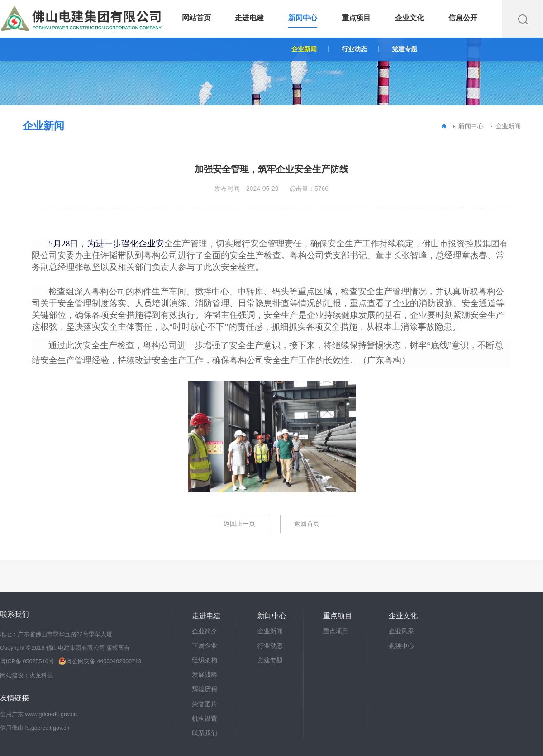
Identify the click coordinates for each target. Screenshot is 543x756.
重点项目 (356, 18)
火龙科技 (41, 676)
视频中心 (401, 646)
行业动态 (354, 49)
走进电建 (249, 18)
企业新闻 (304, 49)
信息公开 (463, 18)
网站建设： (15, 676)
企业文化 (410, 18)
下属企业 (205, 646)
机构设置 (205, 718)
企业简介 (205, 631)
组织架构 (205, 660)
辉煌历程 (205, 689)
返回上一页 (239, 524)
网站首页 (196, 18)
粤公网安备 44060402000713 (100, 661)
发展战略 (205, 675)
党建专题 (405, 49)
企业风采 (401, 631)
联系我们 (205, 733)
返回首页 (307, 524)
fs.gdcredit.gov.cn (48, 728)
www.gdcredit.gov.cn (51, 714)
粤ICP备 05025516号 (27, 661)
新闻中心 (303, 18)
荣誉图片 (205, 704)
